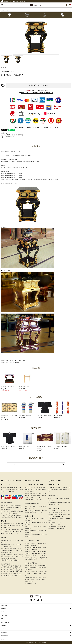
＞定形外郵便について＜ (31, 583)
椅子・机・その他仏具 (11, 361)
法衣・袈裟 (3, 608)
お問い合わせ (4, 632)
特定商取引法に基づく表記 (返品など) (12, 135)
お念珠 (3, 612)
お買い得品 (4, 625)
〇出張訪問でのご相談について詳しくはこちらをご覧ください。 (36, 127)
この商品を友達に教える (8, 137)
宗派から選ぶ (4, 605)
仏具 (7, 363)
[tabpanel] (36, 37)
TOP (2, 361)
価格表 (4, 133)
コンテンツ (3, 629)
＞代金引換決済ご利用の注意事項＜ (10, 560)
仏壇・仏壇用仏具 (5, 622)
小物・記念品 (4, 615)
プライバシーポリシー (6, 639)
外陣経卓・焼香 (21, 361)
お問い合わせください (38, 85)
